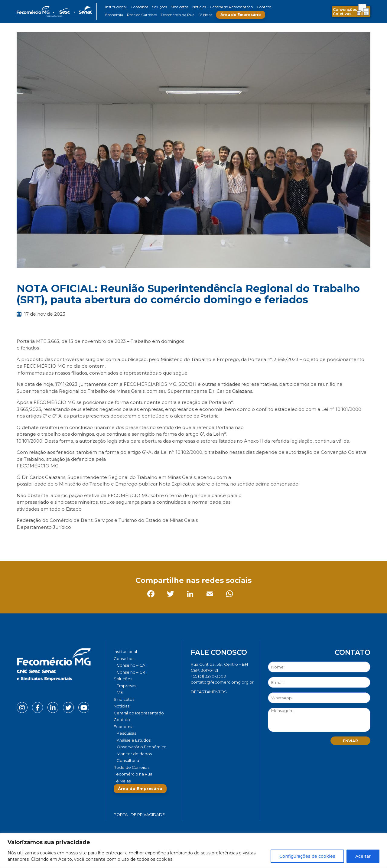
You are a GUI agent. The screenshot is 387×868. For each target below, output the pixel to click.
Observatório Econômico (142, 747)
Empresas (126, 686)
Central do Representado (231, 7)
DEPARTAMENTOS (209, 692)
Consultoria (128, 760)
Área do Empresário (241, 15)
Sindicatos (180, 7)
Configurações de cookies (307, 856)
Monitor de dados (134, 754)
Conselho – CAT (132, 665)
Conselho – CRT (132, 672)
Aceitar (363, 856)
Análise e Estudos (134, 740)
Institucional (116, 7)
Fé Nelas (205, 15)
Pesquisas (126, 733)
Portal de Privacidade (139, 814)
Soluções (159, 7)
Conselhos (139, 7)
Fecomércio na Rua (178, 15)
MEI (120, 692)
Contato (264, 7)
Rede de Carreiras (142, 15)
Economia (114, 15)
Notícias (199, 7)
